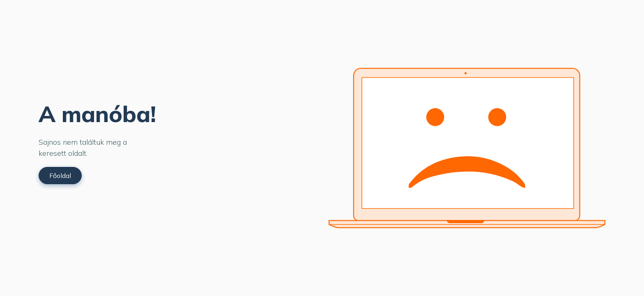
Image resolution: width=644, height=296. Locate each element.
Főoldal (60, 176)
